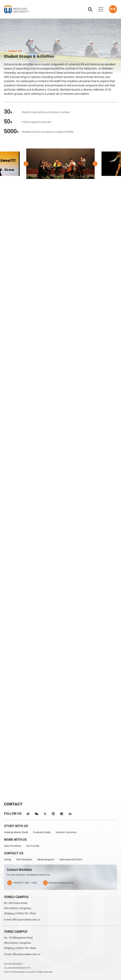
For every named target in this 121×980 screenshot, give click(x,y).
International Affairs (71, 859)
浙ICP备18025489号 (13, 964)
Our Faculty (33, 846)
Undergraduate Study (16, 832)
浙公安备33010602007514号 (17, 968)
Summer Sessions (66, 832)
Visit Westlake (24, 859)
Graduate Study (42, 832)
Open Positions (13, 846)
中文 (113, 9)
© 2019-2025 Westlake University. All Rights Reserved (28, 972)
